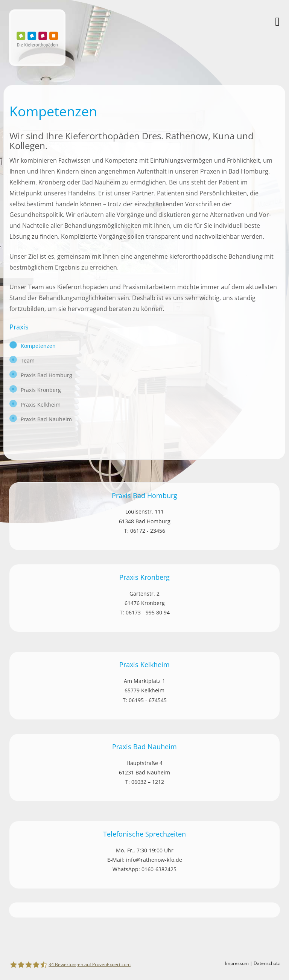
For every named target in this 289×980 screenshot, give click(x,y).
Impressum (237, 963)
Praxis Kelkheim (41, 405)
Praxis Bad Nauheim (46, 419)
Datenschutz (267, 963)
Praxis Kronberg (41, 390)
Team (28, 360)
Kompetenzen (38, 346)
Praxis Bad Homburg (46, 375)
